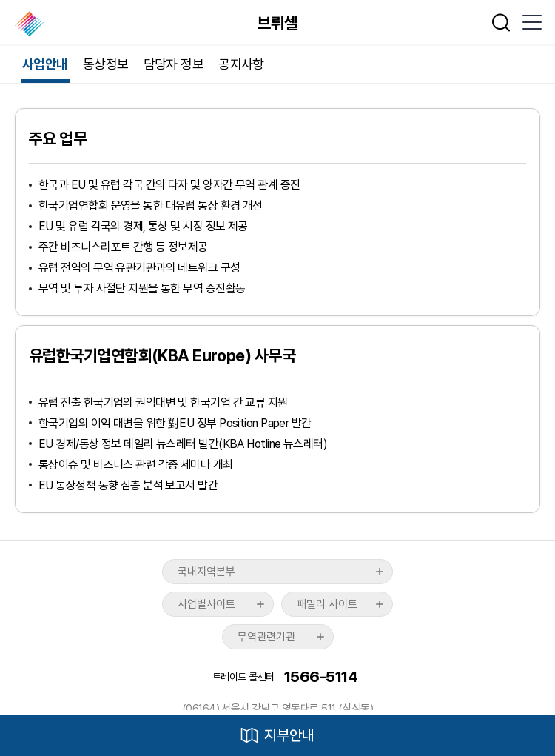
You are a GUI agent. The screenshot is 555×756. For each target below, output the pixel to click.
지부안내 (289, 735)
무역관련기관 (266, 637)
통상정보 (106, 64)
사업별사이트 (206, 604)
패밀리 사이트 (327, 604)
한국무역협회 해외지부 (31, 24)
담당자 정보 (174, 64)
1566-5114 (321, 676)
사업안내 (45, 64)
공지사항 (241, 64)
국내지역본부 (206, 572)
